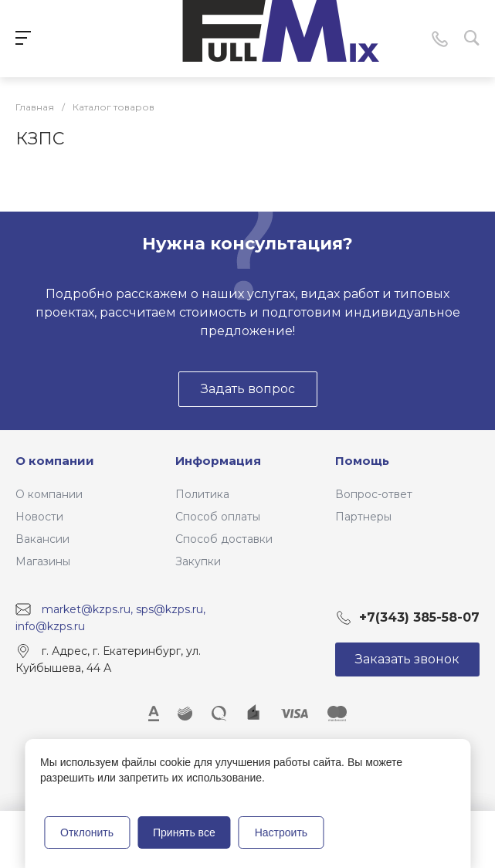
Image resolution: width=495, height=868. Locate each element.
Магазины (43, 561)
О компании (55, 461)
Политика (202, 494)
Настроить (281, 832)
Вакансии (42, 539)
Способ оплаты (218, 517)
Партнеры (363, 517)
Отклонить (87, 832)
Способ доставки (224, 539)
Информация (218, 461)
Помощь (362, 461)
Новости (39, 517)
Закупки (198, 561)
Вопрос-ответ (374, 494)
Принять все (184, 832)
